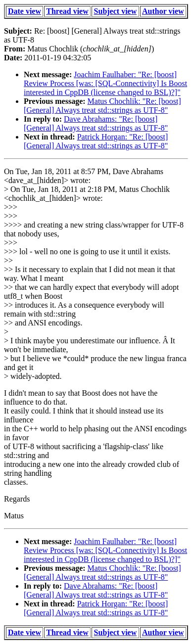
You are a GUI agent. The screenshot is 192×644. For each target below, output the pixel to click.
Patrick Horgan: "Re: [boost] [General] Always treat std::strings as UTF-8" (96, 141)
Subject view (116, 11)
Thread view (67, 11)
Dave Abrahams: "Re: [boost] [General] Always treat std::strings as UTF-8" (96, 123)
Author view (163, 11)
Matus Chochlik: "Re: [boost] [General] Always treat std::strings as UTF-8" (102, 106)
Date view (24, 11)
